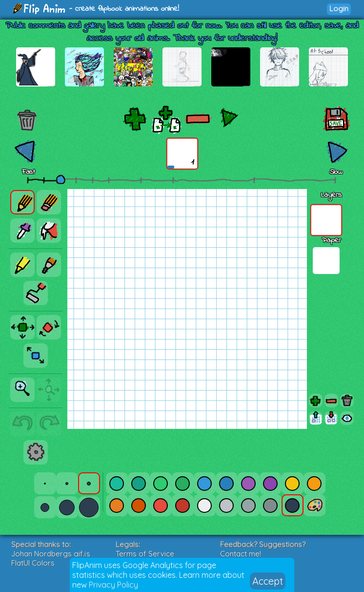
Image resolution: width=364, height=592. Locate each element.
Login (339, 9)
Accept (268, 581)
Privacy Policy (113, 585)
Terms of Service (145, 554)
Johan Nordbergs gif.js (51, 554)
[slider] (61, 179)
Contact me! (241, 554)
